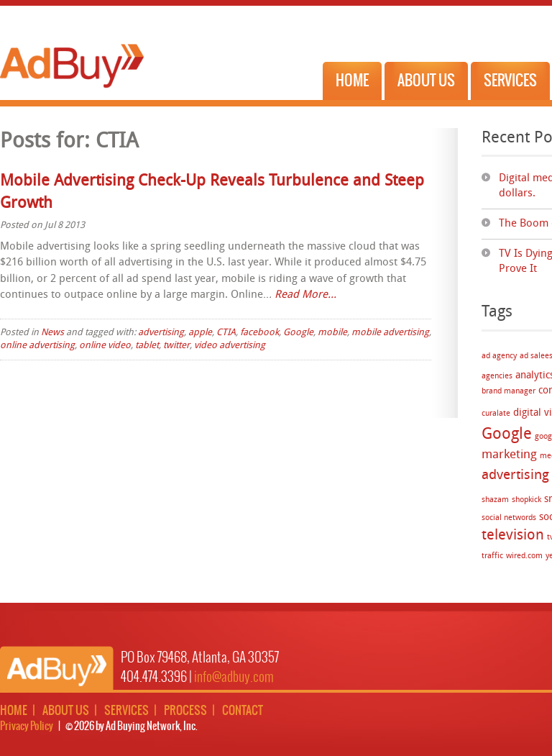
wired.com (524, 556)
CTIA (226, 333)
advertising (161, 333)
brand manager (509, 392)
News (52, 333)
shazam (495, 500)
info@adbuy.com (234, 677)
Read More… (305, 295)
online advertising (37, 346)
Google (507, 435)
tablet (147, 346)
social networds (509, 518)
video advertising (230, 346)
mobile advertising (390, 333)
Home (352, 81)
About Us (426, 81)
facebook (259, 333)
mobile (332, 333)
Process (185, 711)
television (513, 536)
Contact (243, 711)
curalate (496, 414)
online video (105, 346)
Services (510, 81)
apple (200, 333)
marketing (509, 455)
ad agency (499, 356)
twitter (176, 346)
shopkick (526, 500)
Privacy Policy (27, 727)
